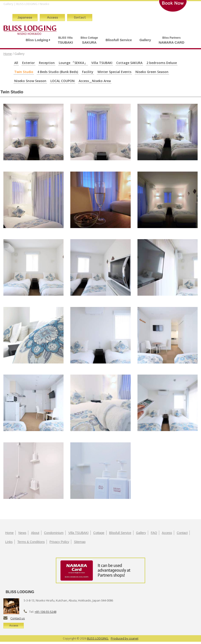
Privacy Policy (59, 542)
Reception (47, 63)
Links (9, 542)
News (22, 533)
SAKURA (89, 40)
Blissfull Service (119, 40)
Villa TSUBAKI (102, 63)
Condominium (54, 533)
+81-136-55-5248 (45, 612)
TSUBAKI (65, 40)
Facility (88, 72)
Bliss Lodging (38, 40)
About (35, 533)
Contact (182, 533)
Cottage (99, 533)
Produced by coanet (125, 638)
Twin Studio (24, 72)
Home (8, 54)
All (16, 63)
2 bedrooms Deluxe (162, 63)
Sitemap (80, 542)
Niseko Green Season (152, 72)
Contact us (18, 618)
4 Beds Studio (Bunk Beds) (58, 72)
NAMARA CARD (172, 40)
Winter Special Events (114, 72)
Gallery (145, 40)
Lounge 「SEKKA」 (73, 63)
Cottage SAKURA (129, 63)
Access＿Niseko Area (95, 81)
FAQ (154, 533)
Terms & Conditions (31, 542)
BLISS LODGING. (98, 638)
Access (167, 533)
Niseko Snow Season (30, 81)
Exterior (28, 63)
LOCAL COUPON (63, 81)
